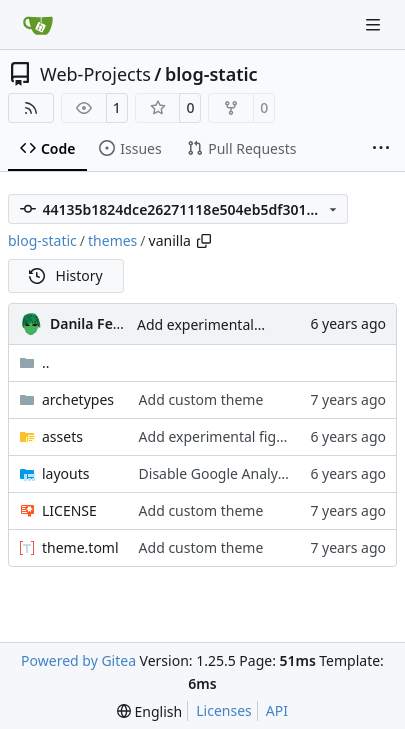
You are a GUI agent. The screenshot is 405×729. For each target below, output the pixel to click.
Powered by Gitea (78, 660)
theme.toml (80, 547)
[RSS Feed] (31, 108)
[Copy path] (204, 241)
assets (62, 436)
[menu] (149, 711)
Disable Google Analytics (219, 473)
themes (112, 240)
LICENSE (69, 510)
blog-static (211, 74)
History (66, 275)
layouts (66, 473)
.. (34, 362)
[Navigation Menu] (375, 24)
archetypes (78, 399)
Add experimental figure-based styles (259, 324)
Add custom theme (201, 399)
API (277, 710)
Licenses (224, 710)
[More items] (381, 149)
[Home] (38, 25)
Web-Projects (95, 74)
